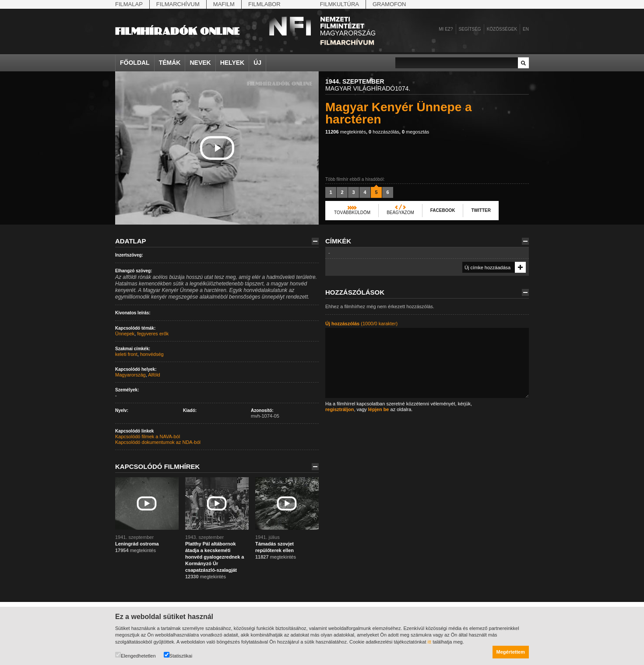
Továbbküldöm (352, 213)
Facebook (443, 210)
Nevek (200, 63)
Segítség (470, 29)
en (526, 29)
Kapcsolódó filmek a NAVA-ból (148, 436)
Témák (170, 63)
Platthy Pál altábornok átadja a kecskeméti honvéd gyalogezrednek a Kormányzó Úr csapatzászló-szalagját (215, 557)
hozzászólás (384, 132)
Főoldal (135, 63)
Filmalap (129, 4)
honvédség (152, 354)
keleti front (126, 354)
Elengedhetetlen (135, 655)
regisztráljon (340, 409)
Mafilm (224, 4)
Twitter (481, 210)
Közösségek (502, 29)
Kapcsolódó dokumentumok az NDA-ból (158, 442)
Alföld (154, 375)
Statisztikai (178, 655)
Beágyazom (400, 213)
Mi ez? (446, 29)
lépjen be (379, 409)
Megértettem (511, 652)
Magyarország (130, 375)
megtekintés (346, 132)
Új (257, 63)
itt (430, 642)
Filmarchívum (178, 4)
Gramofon (389, 4)
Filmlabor (264, 4)
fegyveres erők (153, 334)
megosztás (415, 132)
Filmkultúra (340, 4)
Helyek (232, 63)
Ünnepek (125, 334)
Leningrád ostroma (137, 544)
